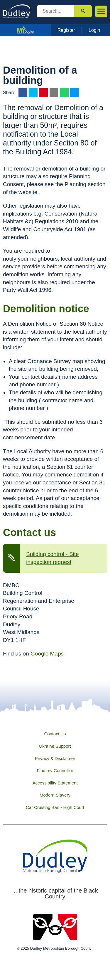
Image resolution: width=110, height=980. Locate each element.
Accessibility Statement (55, 783)
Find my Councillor (55, 770)
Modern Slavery (55, 795)
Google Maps (47, 654)
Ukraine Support (55, 746)
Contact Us (55, 734)
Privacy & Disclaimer (55, 758)
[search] (56, 11)
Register (66, 30)
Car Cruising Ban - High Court (55, 807)
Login (94, 30)
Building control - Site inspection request (53, 558)
